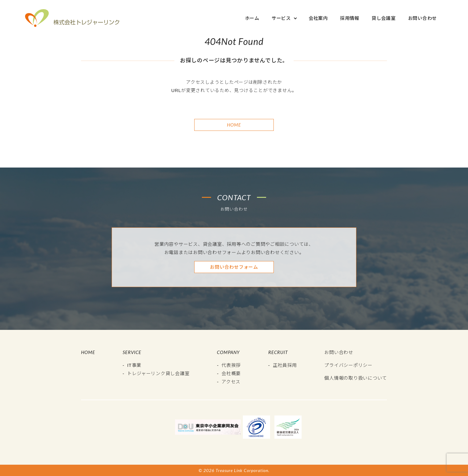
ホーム (252, 18)
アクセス (231, 382)
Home (234, 125)
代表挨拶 (231, 365)
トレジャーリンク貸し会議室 (158, 373)
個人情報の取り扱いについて (356, 378)
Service (132, 352)
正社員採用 (285, 365)
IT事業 (134, 365)
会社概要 (231, 373)
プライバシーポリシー (348, 365)
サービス (281, 18)
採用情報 (350, 18)
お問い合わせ (423, 18)
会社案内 (318, 18)
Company (228, 352)
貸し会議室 (384, 18)
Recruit (278, 352)
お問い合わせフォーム (234, 267)
